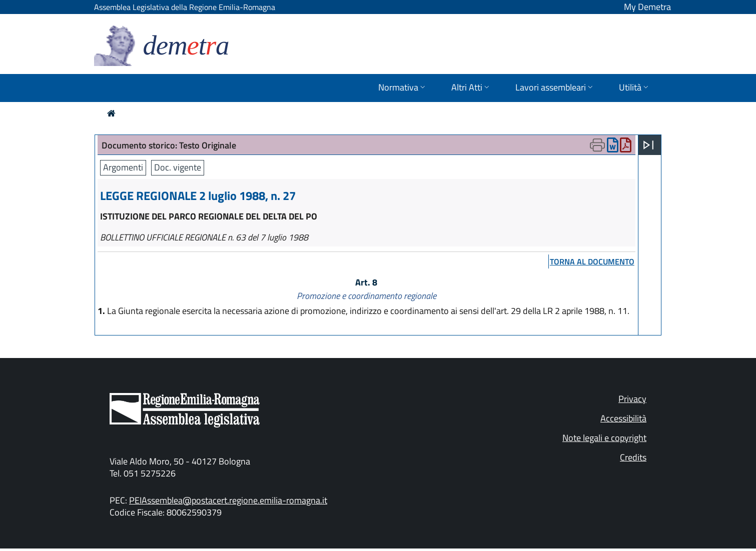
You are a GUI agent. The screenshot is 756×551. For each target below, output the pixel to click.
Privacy (632, 399)
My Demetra (647, 7)
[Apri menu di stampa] (597, 145)
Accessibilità (623, 418)
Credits (633, 457)
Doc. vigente (178, 167)
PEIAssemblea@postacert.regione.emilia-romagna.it (228, 500)
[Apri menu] (648, 145)
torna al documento (592, 261)
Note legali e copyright (604, 438)
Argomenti (123, 167)
